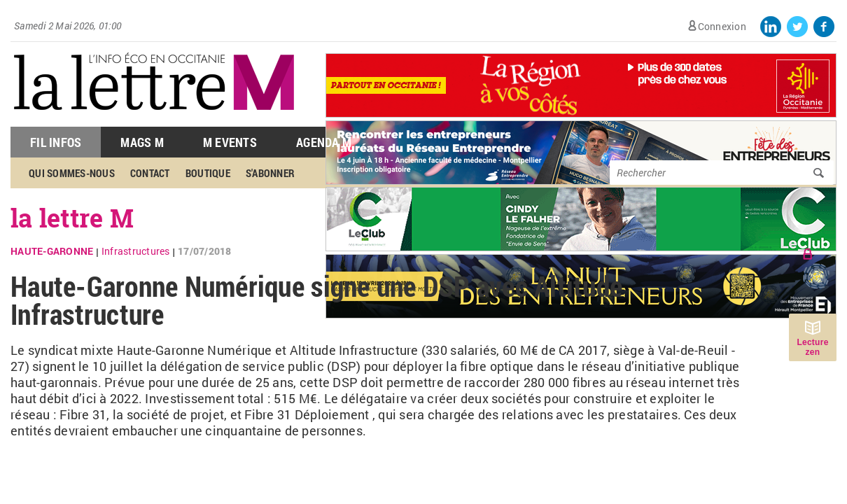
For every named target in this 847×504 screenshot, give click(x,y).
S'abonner (270, 173)
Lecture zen (812, 347)
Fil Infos (56, 142)
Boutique (208, 173)
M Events (230, 142)
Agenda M (324, 142)
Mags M (142, 142)
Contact (150, 173)
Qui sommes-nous (72, 173)
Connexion (722, 26)
